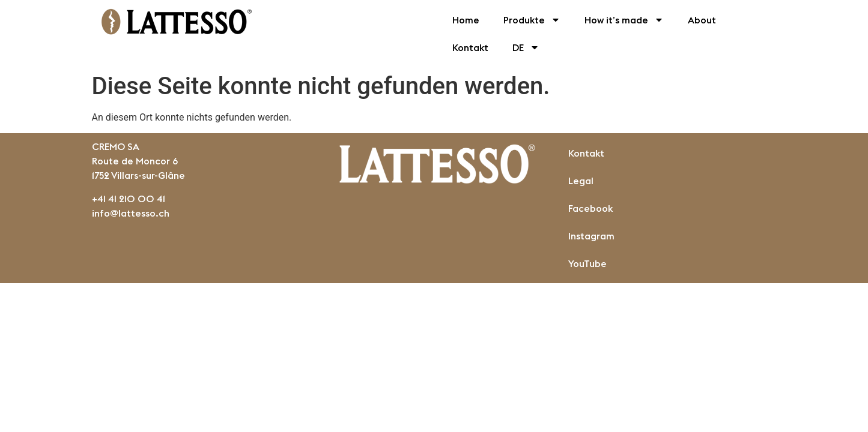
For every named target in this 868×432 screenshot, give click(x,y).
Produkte (532, 20)
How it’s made (624, 20)
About (702, 20)
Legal (581, 181)
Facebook (590, 208)
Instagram (591, 236)
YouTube (587, 263)
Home (466, 20)
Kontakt (470, 47)
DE (526, 47)
